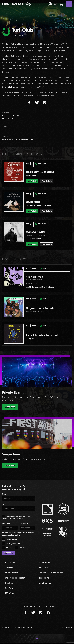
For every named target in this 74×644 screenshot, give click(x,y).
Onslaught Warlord (42, 172)
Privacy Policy (67, 628)
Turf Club (7, 548)
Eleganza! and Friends (42, 308)
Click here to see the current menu (24, 87)
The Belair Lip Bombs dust (44, 335)
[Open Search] (56, 4)
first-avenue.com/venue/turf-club (18, 140)
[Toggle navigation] (69, 4)
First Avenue (11, 563)
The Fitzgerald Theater (12, 544)
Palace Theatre (10, 540)
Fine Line (20, 548)
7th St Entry (10, 569)
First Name (6, 524)
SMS (4, 505)
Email (4, 495)
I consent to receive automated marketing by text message (16, 518)
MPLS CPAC (10, 594)
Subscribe (8, 554)
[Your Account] (50, 4)
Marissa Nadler (37, 232)
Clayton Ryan (36, 277)
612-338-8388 (8, 129)
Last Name (24, 524)
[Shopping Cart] (62, 4)
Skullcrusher (35, 202)
